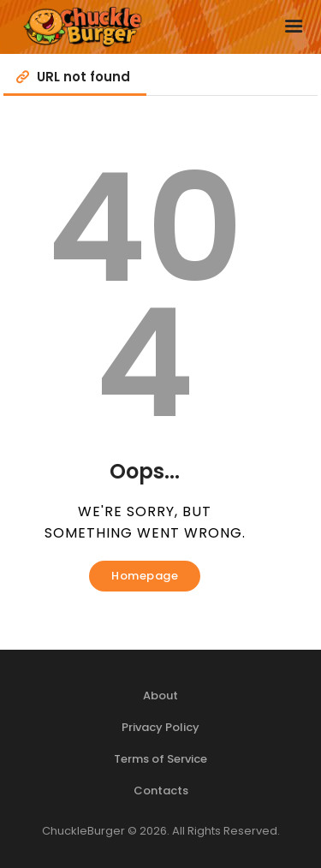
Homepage (145, 576)
